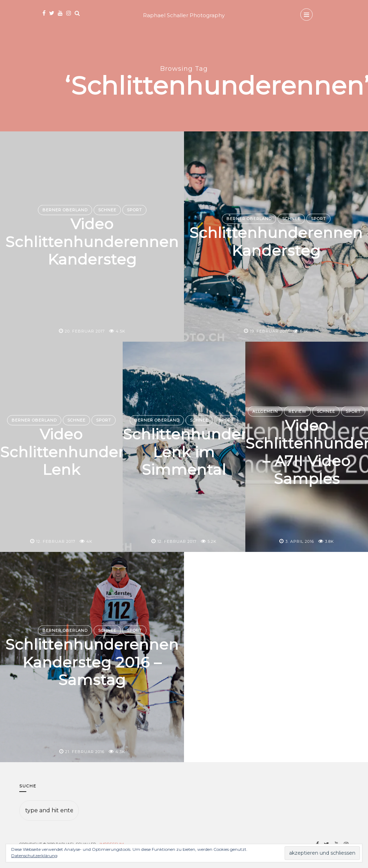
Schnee (107, 210)
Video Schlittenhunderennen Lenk (87, 452)
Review (297, 411)
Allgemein (265, 411)
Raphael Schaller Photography (184, 15)
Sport (134, 210)
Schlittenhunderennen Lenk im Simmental (209, 452)
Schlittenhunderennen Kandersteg (276, 241)
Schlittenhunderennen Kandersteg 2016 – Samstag (92, 662)
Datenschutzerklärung (34, 856)
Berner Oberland (65, 210)
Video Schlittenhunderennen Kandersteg (92, 242)
